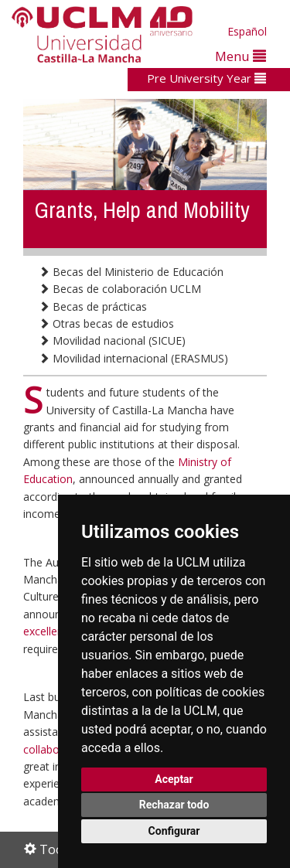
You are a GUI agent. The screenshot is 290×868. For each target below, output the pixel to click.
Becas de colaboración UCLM (120, 289)
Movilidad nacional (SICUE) (112, 340)
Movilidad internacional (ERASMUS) (133, 358)
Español (247, 31)
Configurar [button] (174, 831)
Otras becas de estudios (106, 323)
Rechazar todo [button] (174, 805)
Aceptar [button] (174, 779)
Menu (241, 56)
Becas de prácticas (93, 306)
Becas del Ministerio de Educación (131, 272)
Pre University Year (206, 78)
